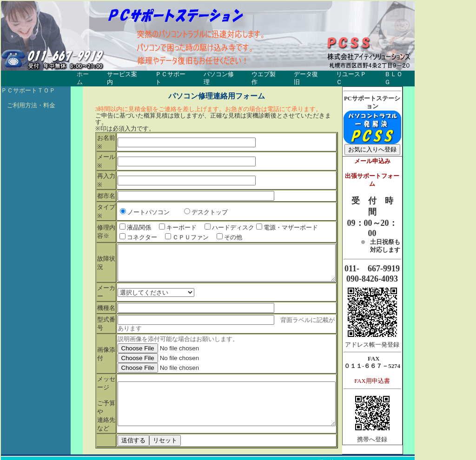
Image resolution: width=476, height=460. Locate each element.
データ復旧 (309, 75)
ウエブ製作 (267, 75)
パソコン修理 (222, 75)
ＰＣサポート (173, 75)
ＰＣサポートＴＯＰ (28, 83)
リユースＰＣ (355, 75)
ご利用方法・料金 (28, 98)
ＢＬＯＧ (397, 75)
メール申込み (386, 154)
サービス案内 (125, 75)
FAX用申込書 (387, 374)
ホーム (86, 75)
